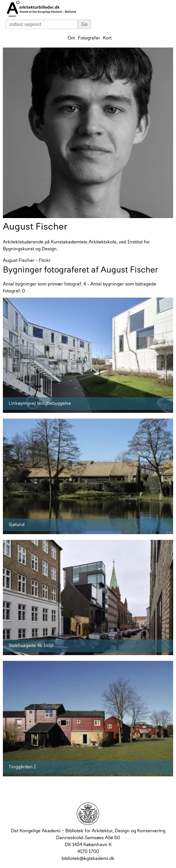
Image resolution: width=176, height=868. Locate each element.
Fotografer (89, 38)
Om (71, 38)
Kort (107, 38)
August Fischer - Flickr (27, 261)
